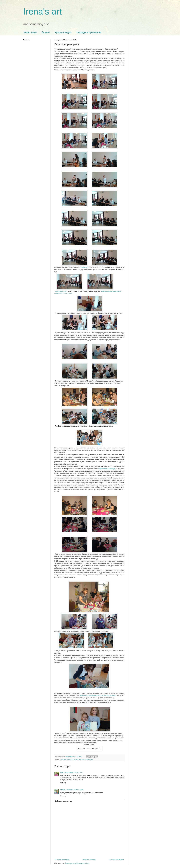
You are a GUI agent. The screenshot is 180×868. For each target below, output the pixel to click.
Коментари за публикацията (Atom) (77, 863)
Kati (62, 772)
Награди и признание (89, 32)
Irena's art (42, 12)
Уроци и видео (63, 32)
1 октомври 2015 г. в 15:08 (74, 790)
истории (64, 760)
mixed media (89, 760)
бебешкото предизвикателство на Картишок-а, (98, 695)
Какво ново (30, 32)
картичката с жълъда (107, 469)
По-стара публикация (116, 859)
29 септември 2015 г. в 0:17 (73, 772)
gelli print (82, 760)
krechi (63, 790)
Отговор (63, 783)
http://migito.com (61, 291)
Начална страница (89, 859)
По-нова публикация (62, 859)
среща (69, 760)
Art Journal (75, 760)
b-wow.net (84, 267)
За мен (46, 32)
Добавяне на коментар (64, 801)
